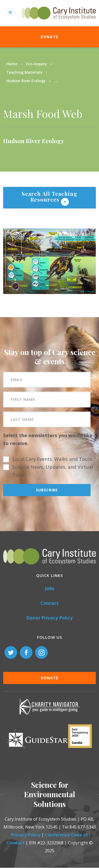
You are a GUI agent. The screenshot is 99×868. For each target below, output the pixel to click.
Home (12, 64)
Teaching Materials (24, 72)
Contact (49, 603)
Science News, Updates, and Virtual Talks (53, 471)
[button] (49, 292)
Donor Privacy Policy (49, 618)
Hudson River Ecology (26, 81)
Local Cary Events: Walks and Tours (52, 459)
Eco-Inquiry (37, 64)
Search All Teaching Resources (49, 196)
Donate (50, 37)
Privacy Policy (26, 835)
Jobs (49, 588)
